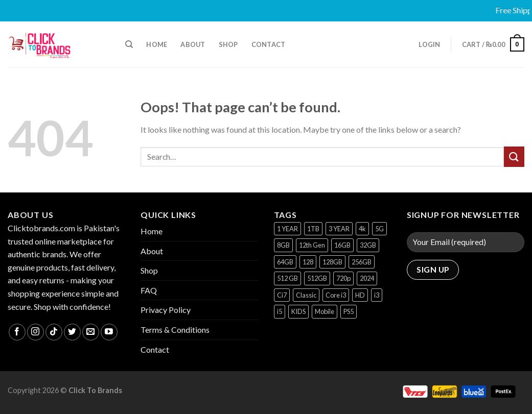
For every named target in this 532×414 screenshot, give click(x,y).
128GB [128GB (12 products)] (332, 262)
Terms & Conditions (175, 330)
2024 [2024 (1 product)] (367, 278)
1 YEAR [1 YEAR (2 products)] (287, 229)
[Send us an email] (91, 332)
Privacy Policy (166, 310)
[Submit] (514, 156)
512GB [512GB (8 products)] (317, 278)
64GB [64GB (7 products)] (285, 262)
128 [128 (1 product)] (308, 262)
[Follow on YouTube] (109, 332)
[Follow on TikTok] (54, 332)
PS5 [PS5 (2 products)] (349, 311)
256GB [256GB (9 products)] (362, 262)
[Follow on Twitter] (72, 332)
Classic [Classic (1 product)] (306, 295)
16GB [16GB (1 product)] (342, 245)
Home (157, 44)
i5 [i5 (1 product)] (280, 311)
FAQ (149, 290)
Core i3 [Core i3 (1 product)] (336, 295)
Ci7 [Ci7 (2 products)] (282, 295)
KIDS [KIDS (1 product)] (298, 311)
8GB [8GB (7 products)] (283, 245)
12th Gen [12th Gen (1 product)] (312, 245)
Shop (228, 44)
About (193, 44)
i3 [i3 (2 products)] (377, 295)
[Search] (129, 44)
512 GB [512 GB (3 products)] (287, 278)
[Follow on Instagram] (36, 332)
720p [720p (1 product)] (343, 278)
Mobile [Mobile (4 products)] (325, 311)
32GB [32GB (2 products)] (368, 245)
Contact (269, 44)
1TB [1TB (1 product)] (313, 229)
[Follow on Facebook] (17, 332)
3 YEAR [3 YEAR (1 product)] (339, 229)
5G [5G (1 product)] (379, 229)
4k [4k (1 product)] (362, 229)
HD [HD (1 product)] (360, 295)
